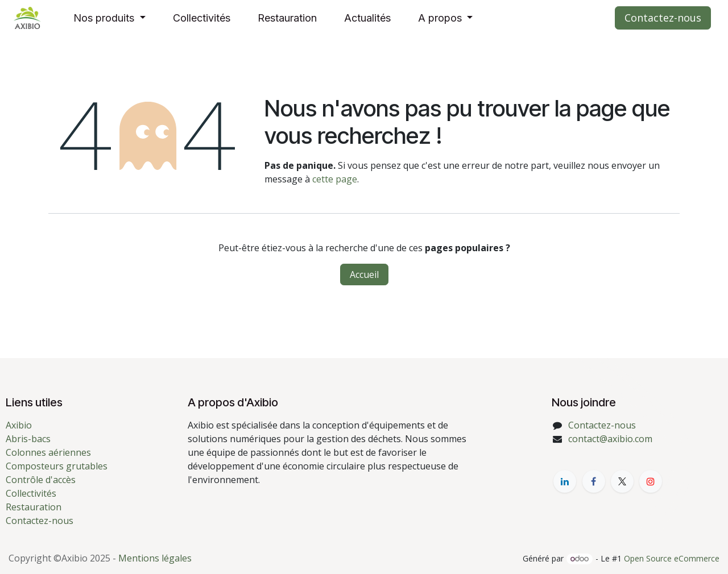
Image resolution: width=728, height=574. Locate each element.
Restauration (34, 507)
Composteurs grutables (57, 466)
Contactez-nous (663, 18)
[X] (622, 481)
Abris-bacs (28, 439)
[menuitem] (109, 18)
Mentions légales (155, 558)
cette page (335, 179)
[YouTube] (651, 481)
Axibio (19, 425)
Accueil (364, 274)
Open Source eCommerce (672, 558)
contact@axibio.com (610, 439)
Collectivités (31, 493)
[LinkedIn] (565, 481)
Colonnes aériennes (48, 452)
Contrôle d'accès (41, 480)
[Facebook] (594, 481)
